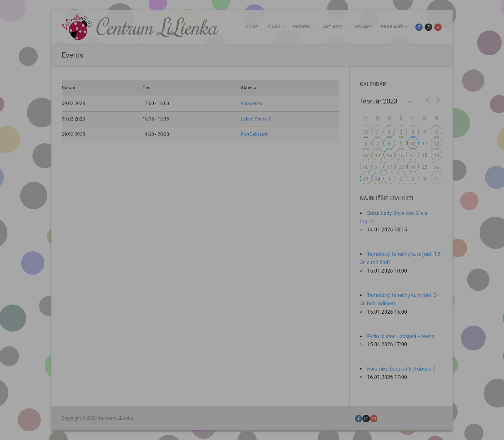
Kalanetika (252, 104)
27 (366, 179)
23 (401, 167)
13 (366, 156)
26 (436, 167)
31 (378, 132)
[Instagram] (428, 27)
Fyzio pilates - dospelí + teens (401, 336)
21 (378, 167)
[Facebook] (419, 27)
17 (413, 156)
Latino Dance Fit (257, 119)
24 (413, 167)
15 (389, 156)
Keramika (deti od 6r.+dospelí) (401, 369)
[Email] (438, 27)
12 (436, 144)
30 (366, 132)
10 (413, 144)
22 (389, 167)
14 (378, 156)
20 (366, 167)
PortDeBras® (254, 135)
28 (378, 179)
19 (436, 156)
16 (401, 156)
